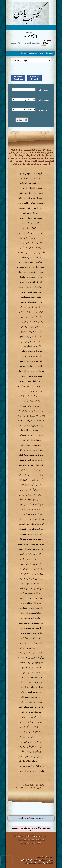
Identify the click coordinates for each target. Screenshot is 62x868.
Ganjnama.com (39, 836)
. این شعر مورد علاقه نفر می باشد (32, 818)
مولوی (41, 53)
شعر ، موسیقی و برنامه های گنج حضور (37, 860)
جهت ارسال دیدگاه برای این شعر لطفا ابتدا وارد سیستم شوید (31, 829)
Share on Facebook (18, 78)
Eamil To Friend (34, 78)
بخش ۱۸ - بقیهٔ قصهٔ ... (33, 785)
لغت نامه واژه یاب (45, 863)
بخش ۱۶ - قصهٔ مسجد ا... (30, 788)
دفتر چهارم (23, 53)
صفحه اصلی (49, 53)
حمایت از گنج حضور (44, 857)
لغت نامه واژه (30, 863)
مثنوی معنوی (33, 53)
